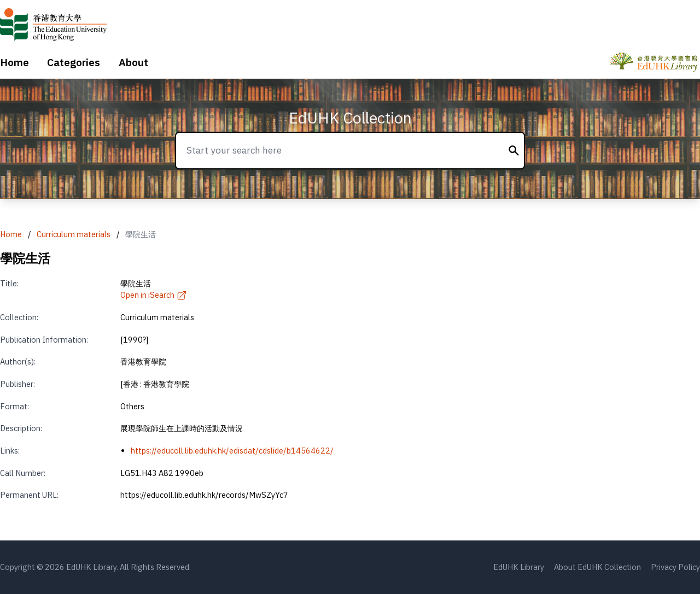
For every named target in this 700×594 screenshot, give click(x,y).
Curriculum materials (74, 234)
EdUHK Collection (350, 118)
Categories (74, 62)
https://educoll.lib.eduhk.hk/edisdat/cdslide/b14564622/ (232, 451)
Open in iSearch (154, 295)
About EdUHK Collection (597, 567)
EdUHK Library (519, 567)
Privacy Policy (675, 567)
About (133, 62)
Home (14, 62)
